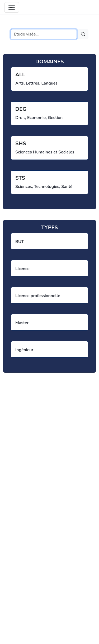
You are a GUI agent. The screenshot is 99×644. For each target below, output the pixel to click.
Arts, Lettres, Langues (36, 83)
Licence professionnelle (38, 296)
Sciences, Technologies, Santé (44, 187)
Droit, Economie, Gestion (39, 118)
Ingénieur (24, 350)
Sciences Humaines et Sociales (45, 152)
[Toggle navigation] (12, 7)
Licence (22, 269)
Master (22, 323)
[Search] (44, 34)
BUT (20, 242)
